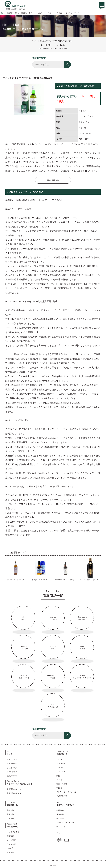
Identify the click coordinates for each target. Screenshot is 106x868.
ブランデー (61, 763)
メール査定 (11, 840)
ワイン (59, 759)
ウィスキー (61, 772)
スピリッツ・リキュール (66, 792)
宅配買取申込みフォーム (17, 789)
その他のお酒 (62, 796)
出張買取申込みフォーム (17, 793)
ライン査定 (11, 844)
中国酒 (59, 788)
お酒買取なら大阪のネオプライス (15, 9)
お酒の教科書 (12, 772)
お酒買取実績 (12, 763)
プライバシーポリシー (65, 822)
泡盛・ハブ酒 (62, 784)
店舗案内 (60, 814)
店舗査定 (10, 852)
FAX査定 (10, 848)
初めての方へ (12, 759)
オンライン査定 (13, 832)
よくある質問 (12, 768)
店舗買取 (10, 818)
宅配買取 (10, 810)
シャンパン (61, 768)
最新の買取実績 (53, 180)
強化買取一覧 (12, 776)
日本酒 (59, 780)
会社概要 (60, 810)
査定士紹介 (61, 818)
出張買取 (10, 814)
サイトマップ (62, 827)
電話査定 (10, 836)
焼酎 (58, 776)
